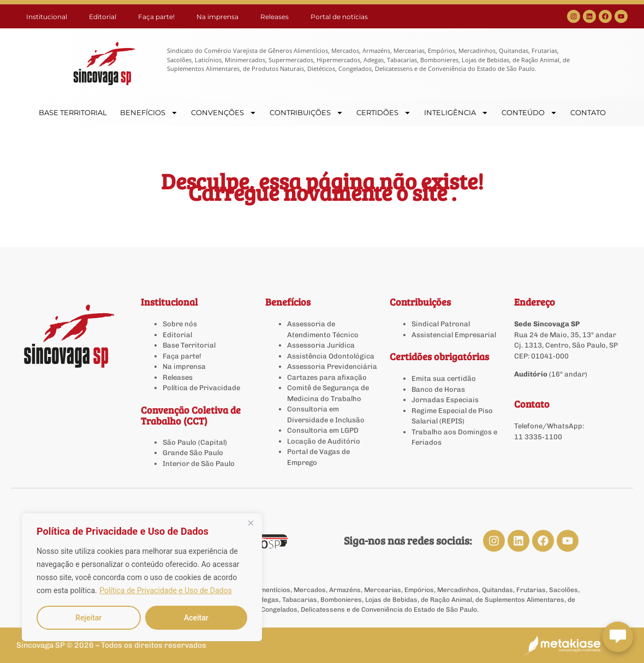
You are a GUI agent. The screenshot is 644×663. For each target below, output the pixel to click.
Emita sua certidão (444, 378)
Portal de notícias (339, 17)
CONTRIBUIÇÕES (306, 113)
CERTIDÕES (384, 113)
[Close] (251, 523)
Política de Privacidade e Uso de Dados (165, 590)
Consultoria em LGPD (323, 430)
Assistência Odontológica (331, 356)
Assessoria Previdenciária (332, 366)
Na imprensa (217, 17)
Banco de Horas (438, 389)
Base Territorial (189, 345)
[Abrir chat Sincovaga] (618, 637)
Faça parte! (156, 17)
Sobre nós (180, 324)
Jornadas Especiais (445, 400)
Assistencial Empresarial (454, 335)
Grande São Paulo (193, 453)
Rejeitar (88, 618)
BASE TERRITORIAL (73, 112)
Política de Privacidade (201, 388)
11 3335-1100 (538, 437)
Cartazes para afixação (327, 377)
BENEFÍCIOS (149, 113)
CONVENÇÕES (224, 113)
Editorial (103, 17)
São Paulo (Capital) (195, 442)
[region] (142, 577)
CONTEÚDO (529, 113)
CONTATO (588, 112)
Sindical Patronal (441, 324)
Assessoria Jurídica (321, 345)
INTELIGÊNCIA (456, 113)
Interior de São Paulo (199, 464)
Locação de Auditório (324, 441)
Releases (275, 17)
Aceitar (196, 618)
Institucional (47, 17)
